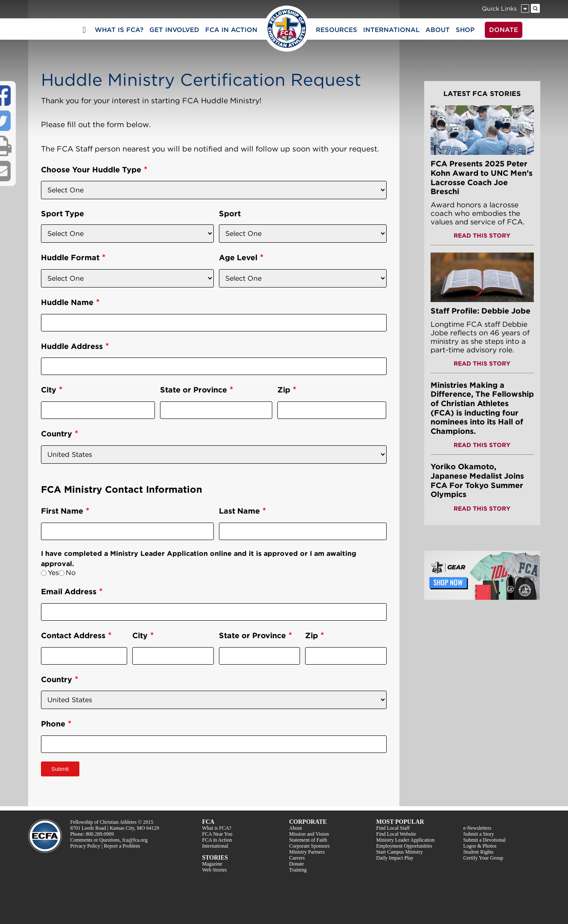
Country (57, 434)
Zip (284, 390)
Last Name (239, 511)
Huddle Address (72, 346)
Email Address (69, 591)
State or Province (194, 390)
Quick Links (499, 9)
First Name (62, 511)
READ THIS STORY (482, 235)
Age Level (238, 257)
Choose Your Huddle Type (91, 170)
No (71, 573)
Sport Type (63, 214)
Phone (53, 724)
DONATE (504, 30)
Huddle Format (70, 257)
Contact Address (73, 635)
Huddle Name (67, 302)
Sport (230, 214)
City (49, 390)
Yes (53, 573)
